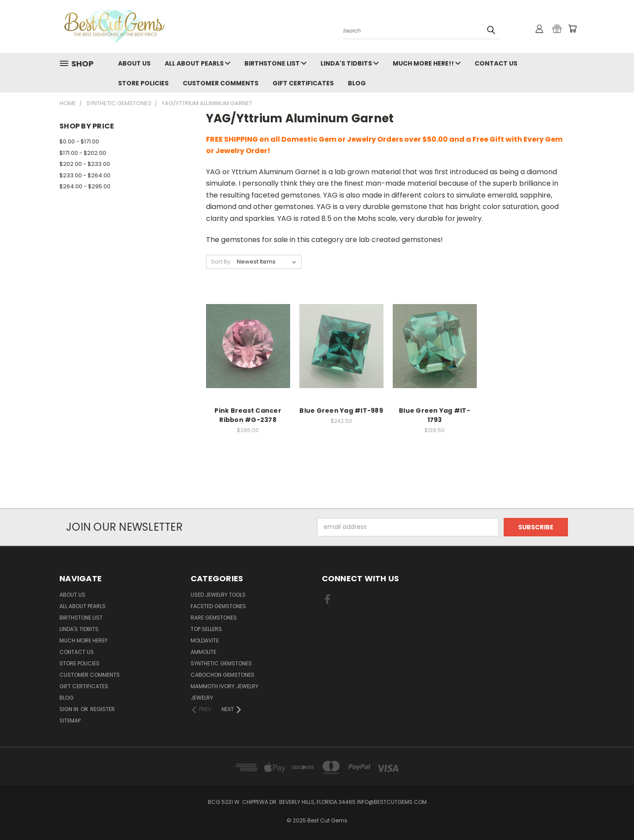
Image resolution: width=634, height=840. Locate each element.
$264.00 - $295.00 (85, 186)
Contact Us (496, 63)
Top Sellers (206, 629)
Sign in (70, 709)
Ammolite (203, 652)
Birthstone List (275, 63)
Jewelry (202, 698)
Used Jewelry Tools (218, 595)
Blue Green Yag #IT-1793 (435, 415)
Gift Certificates (303, 83)
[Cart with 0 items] (572, 29)
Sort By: (221, 262)
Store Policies (143, 83)
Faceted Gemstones (218, 606)
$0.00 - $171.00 (79, 141)
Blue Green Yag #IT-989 (341, 411)
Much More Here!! (427, 63)
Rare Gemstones (214, 618)
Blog (357, 83)
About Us (134, 63)
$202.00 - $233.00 (85, 164)
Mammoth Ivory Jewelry (225, 686)
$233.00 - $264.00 (85, 175)
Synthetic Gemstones (221, 663)
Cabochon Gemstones (223, 675)
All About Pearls (197, 63)
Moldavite (205, 640)
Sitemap (70, 721)
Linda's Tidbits (350, 63)
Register (103, 709)
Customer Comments (221, 83)
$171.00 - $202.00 (83, 153)
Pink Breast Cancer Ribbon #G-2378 (248, 415)
